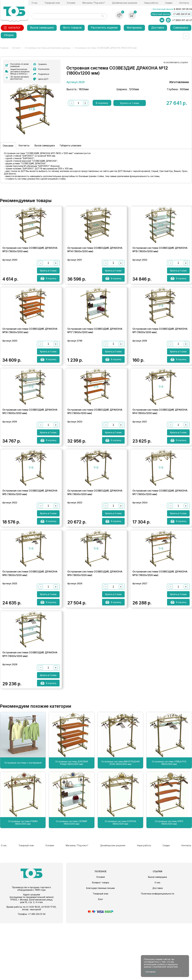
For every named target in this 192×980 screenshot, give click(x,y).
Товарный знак (52, 3)
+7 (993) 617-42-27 (182, 20)
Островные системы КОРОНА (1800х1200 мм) (120, 881)
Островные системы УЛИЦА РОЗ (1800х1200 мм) (169, 821)
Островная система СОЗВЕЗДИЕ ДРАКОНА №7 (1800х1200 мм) (160, 532)
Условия (71, 3)
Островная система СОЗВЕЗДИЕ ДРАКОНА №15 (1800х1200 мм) (160, 265)
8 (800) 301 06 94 (183, 9)
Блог (101, 956)
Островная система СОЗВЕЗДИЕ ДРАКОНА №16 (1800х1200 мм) (30, 354)
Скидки (169, 3)
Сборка (9, 35)
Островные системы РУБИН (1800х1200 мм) (23, 881)
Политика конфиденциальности (158, 950)
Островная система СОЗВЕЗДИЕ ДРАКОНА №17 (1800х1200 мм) (95, 354)
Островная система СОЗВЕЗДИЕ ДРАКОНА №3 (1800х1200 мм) (95, 443)
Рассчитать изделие (104, 28)
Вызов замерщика (42, 28)
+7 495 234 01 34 (182, 14)
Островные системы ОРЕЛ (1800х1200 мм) (169, 881)
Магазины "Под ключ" (94, 3)
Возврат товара (101, 939)
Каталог (17, 48)
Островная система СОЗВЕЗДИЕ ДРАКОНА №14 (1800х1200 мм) (95, 265)
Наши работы (151, 3)
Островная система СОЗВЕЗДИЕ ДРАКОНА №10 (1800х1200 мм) (160, 621)
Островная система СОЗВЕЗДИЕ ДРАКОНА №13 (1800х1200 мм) (30, 265)
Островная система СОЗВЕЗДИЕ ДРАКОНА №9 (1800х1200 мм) (95, 621)
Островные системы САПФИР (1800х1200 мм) (72, 881)
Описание (10, 155)
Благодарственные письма (101, 945)
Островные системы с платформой (23, 821)
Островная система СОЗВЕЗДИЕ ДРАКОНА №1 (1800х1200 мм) (160, 354)
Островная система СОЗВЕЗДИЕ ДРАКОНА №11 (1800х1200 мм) (30, 710)
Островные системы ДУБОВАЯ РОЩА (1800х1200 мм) (72, 821)
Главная (4, 48)
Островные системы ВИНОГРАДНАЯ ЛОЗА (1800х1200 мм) (120, 821)
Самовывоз (181, 28)
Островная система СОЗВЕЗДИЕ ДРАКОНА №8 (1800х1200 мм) (30, 621)
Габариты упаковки (88, 155)
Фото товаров (72, 28)
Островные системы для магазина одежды (48, 48)
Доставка (158, 28)
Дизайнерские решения (125, 3)
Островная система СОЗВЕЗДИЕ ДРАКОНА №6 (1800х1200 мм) (95, 532)
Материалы (134, 28)
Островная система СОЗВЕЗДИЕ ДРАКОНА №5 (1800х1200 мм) (30, 532)
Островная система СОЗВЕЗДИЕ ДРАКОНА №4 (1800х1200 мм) (160, 443)
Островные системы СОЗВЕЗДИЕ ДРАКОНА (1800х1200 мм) (106, 48)
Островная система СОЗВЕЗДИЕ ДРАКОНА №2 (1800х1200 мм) (30, 443)
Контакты (184, 3)
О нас (35, 3)
